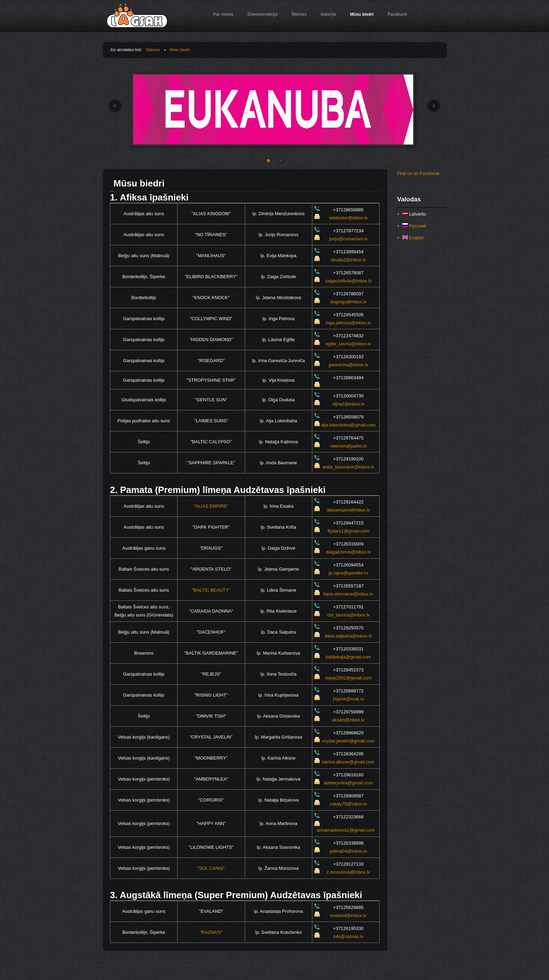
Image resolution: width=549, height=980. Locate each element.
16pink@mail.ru (349, 699)
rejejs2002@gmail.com (348, 678)
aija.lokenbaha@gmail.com (348, 425)
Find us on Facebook (418, 173)
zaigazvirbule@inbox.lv (348, 281)
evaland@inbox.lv (348, 915)
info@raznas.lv (348, 936)
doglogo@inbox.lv (348, 302)
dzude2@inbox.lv (348, 260)
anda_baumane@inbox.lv (348, 467)
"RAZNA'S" (211, 932)
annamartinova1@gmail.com (346, 830)
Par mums (223, 14)
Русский (414, 226)
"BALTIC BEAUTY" (211, 590)
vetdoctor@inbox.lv (349, 218)
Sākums (153, 50)
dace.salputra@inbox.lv (348, 636)
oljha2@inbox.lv (348, 404)
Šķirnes (299, 14)
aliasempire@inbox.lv (348, 510)
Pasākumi (397, 14)
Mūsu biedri (362, 14)
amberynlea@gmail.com (348, 783)
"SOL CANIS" (211, 868)
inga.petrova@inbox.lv (348, 323)
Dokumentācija (262, 14)
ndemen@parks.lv (348, 446)
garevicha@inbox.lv (348, 365)
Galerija (328, 14)
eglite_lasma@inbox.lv (348, 344)
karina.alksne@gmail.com (348, 762)
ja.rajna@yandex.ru (348, 573)
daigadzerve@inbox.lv (348, 552)
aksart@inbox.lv (349, 720)
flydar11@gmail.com (349, 531)
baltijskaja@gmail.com (348, 657)
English (413, 238)
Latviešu (414, 214)
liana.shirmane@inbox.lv (348, 594)
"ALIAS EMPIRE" (211, 506)
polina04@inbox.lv (348, 851)
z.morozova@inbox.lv (348, 872)
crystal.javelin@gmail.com (348, 741)
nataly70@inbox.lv (348, 804)
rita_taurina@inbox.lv (348, 615)
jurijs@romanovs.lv (348, 239)
